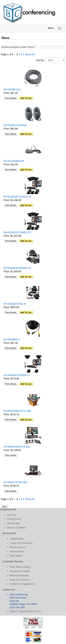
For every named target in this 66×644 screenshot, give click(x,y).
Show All (30, 54)
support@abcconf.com (30, 611)
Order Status (16, 556)
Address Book (16, 551)
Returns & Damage (19, 575)
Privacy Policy (14, 519)
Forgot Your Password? (21, 543)
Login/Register (17, 539)
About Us (11, 515)
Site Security (13, 523)
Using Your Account (19, 580)
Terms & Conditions (17, 528)
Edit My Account (17, 547)
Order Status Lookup (20, 567)
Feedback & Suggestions (22, 584)
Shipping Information (20, 571)
